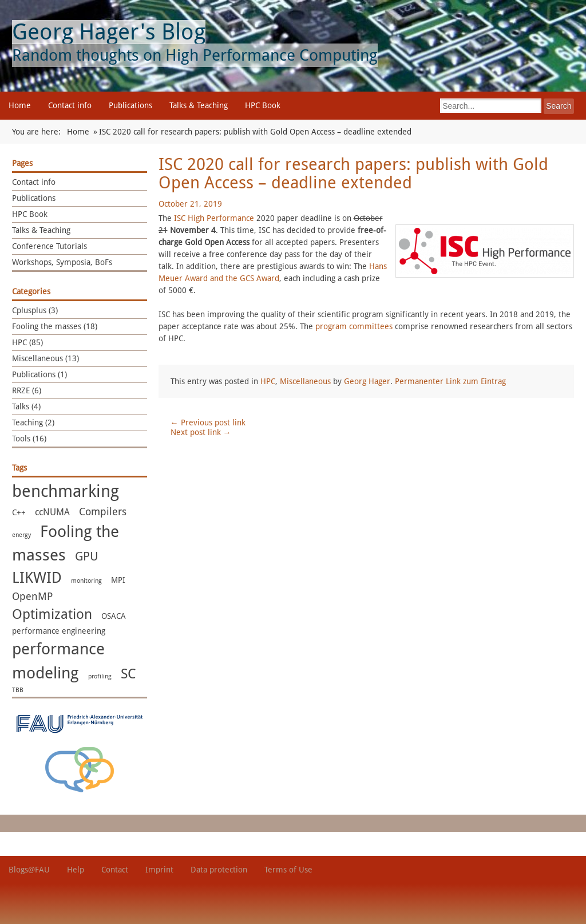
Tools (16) (29, 439)
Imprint (159, 870)
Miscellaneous (305, 381)
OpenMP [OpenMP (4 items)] (32, 597)
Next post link (201, 432)
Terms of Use (288, 870)
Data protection (219, 870)
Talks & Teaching (199, 105)
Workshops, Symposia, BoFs (62, 262)
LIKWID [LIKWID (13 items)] (37, 578)
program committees (354, 326)
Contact (115, 870)
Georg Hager (367, 381)
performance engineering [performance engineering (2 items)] (59, 631)
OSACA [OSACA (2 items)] (114, 616)
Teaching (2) (33, 422)
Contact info (70, 105)
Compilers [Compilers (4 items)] (103, 512)
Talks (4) (26, 406)
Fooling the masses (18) (55, 326)
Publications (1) (39, 374)
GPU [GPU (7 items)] (87, 556)
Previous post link (208, 422)
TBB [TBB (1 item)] (18, 690)
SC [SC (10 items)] (128, 674)
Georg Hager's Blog (109, 32)
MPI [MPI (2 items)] (118, 580)
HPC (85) (27, 342)
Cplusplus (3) (35, 310)
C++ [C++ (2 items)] (19, 512)
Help (76, 870)
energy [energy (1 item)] (21, 535)
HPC (268, 381)
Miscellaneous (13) (45, 358)
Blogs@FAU (29, 870)
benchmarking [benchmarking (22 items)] (66, 491)
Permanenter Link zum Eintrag (450, 381)
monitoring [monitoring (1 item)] (86, 581)
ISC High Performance (214, 218)
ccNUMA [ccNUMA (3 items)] (52, 512)
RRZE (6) (27, 390)
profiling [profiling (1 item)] (100, 676)
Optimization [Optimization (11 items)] (52, 614)
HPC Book (263, 105)
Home (20, 105)
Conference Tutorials (50, 246)
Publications (130, 105)
